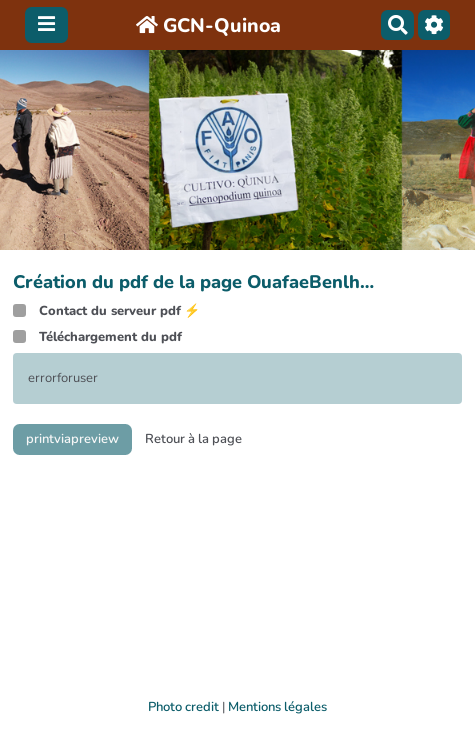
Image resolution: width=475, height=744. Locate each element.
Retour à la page (193, 439)
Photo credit (183, 707)
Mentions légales (277, 707)
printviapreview (72, 439)
